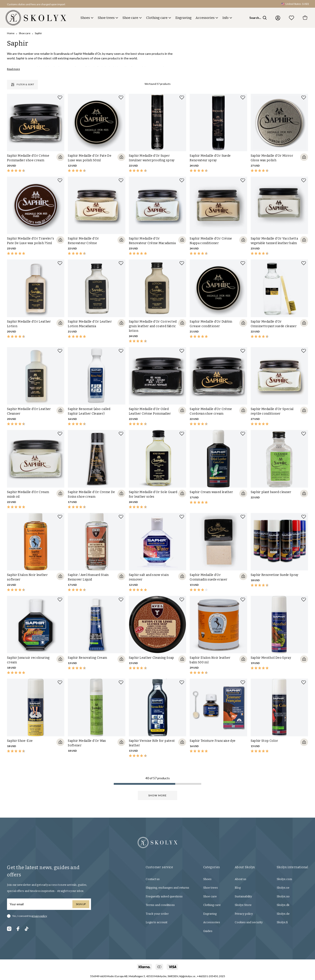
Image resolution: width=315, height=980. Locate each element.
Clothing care (157, 18)
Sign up (81, 904)
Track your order (157, 914)
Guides (208, 931)
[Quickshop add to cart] (60, 157)
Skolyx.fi (282, 922)
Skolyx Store (243, 905)
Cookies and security (249, 922)
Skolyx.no (283, 896)
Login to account (157, 922)
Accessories (205, 18)
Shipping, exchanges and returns (167, 888)
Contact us (153, 879)
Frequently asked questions (164, 896)
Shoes (85, 18)
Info (226, 18)
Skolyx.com (284, 879)
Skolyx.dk (283, 905)
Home (11, 33)
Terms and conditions (160, 905)
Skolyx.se (283, 888)
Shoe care (130, 18)
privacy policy (39, 916)
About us (241, 879)
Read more (13, 69)
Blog (238, 888)
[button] (34, 4)
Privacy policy (244, 914)
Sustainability (243, 896)
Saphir (38, 33)
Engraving (184, 18)
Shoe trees (106, 18)
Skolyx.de (283, 914)
